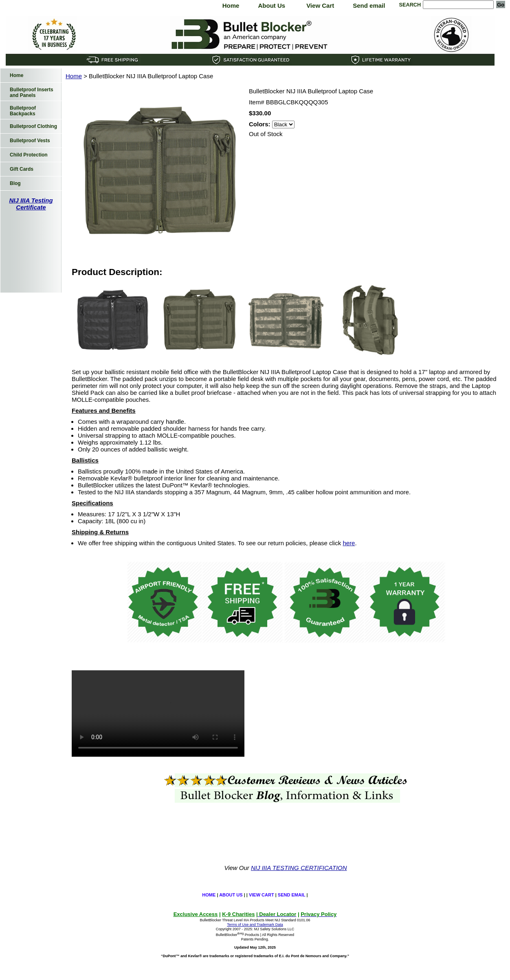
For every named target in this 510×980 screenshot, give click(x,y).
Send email (369, 6)
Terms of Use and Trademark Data (255, 925)
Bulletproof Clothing (33, 126)
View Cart (320, 6)
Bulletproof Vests (30, 141)
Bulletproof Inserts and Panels (32, 92)
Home (231, 6)
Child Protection (29, 155)
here (349, 543)
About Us (271, 6)
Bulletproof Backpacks (23, 111)
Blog (15, 183)
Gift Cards (22, 169)
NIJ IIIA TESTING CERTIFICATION (299, 868)
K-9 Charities (238, 914)
